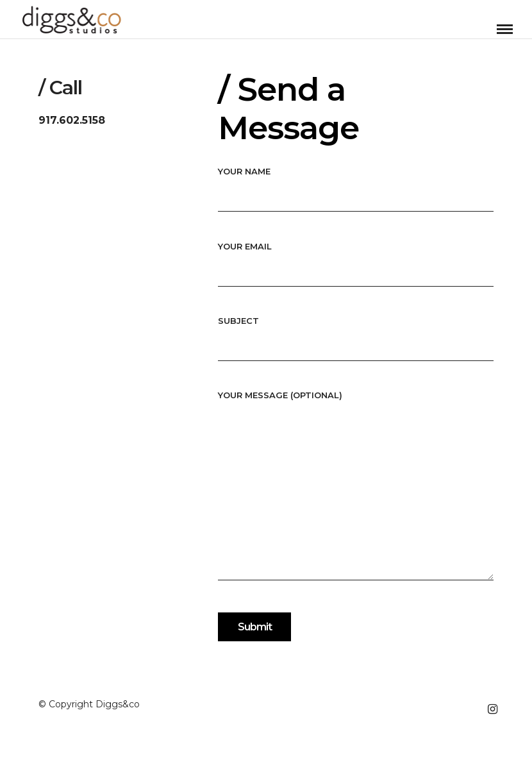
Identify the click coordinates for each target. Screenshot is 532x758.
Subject (356, 333)
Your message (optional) (356, 486)
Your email (356, 258)
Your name (356, 183)
